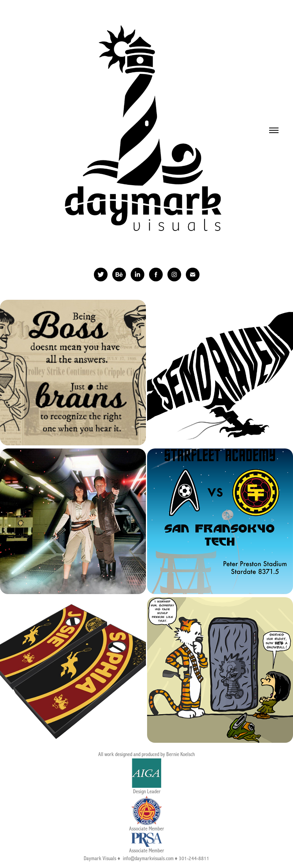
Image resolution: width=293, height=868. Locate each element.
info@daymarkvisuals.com (148, 859)
